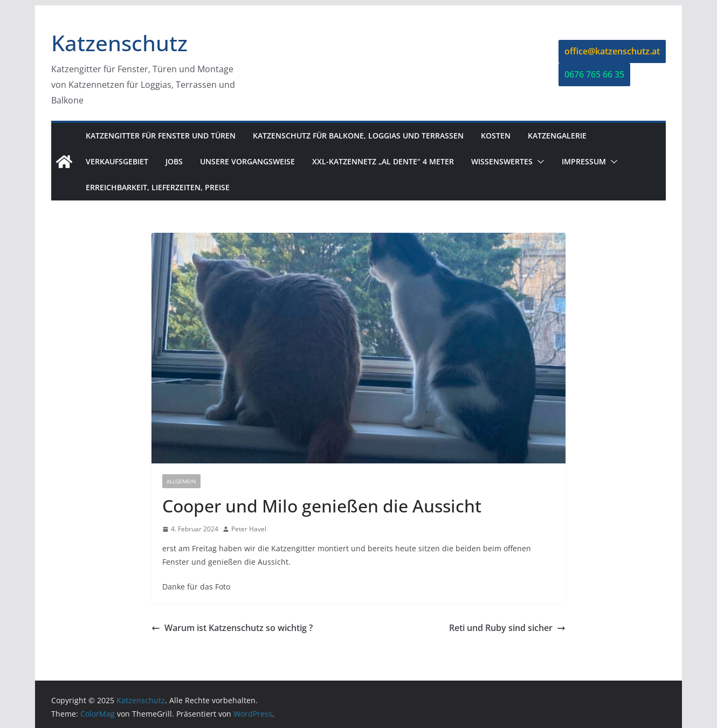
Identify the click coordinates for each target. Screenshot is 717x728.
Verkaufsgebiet (117, 161)
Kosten (496, 136)
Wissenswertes (502, 161)
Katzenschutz (119, 43)
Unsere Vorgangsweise (247, 161)
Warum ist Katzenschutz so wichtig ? (232, 628)
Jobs (174, 161)
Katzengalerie (557, 136)
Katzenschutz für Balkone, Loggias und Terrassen (358, 136)
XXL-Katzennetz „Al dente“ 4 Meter (383, 161)
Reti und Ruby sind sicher (507, 628)
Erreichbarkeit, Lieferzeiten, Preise (158, 187)
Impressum (584, 161)
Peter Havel (249, 529)
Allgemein (181, 481)
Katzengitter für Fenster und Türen (161, 136)
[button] (539, 162)
